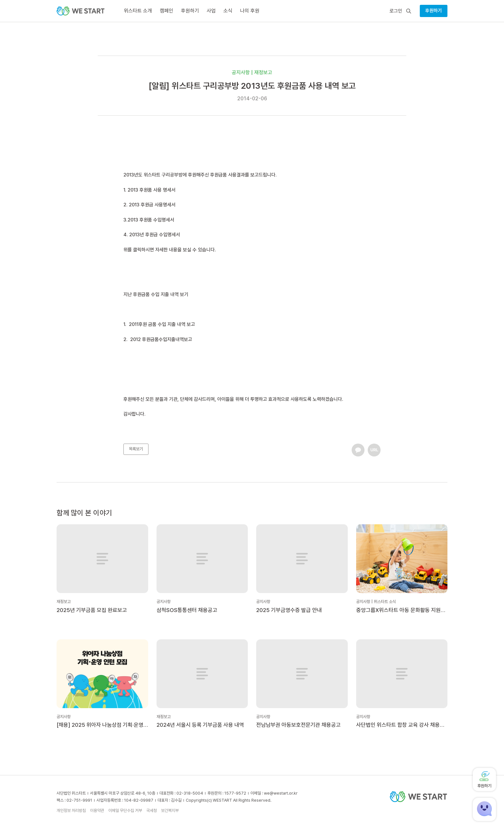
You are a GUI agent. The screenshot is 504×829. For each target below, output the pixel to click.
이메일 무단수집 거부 (125, 811)
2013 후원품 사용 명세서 (152, 190)
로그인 (396, 11)
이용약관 (97, 811)
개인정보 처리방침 (71, 811)
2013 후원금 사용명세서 (152, 205)
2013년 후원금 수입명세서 (155, 235)
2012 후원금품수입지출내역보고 (161, 339)
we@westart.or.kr (281, 793)
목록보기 (136, 449)
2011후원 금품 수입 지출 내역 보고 (162, 324)
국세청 (152, 811)
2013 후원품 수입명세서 (151, 220)
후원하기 (434, 11)
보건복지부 (170, 811)
